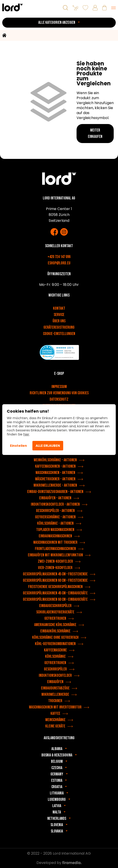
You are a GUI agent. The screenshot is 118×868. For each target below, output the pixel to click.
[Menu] (113, 8)
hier (26, 434)
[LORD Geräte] (12, 7)
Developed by (59, 863)
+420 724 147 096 (59, 257)
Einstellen (18, 446)
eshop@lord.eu (59, 263)
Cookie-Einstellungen (59, 334)
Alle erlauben (48, 446)
